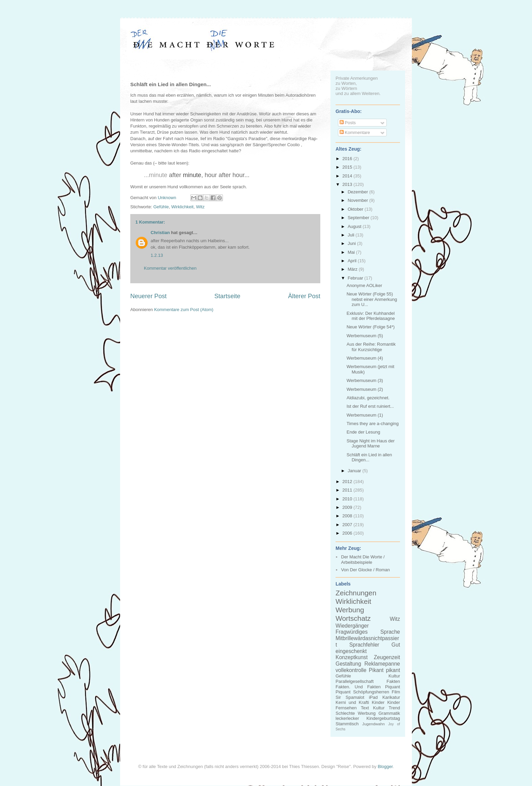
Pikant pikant (384, 670)
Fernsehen (346, 708)
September (359, 218)
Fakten (393, 681)
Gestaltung (348, 664)
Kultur (394, 676)
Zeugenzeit (387, 657)
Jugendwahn (374, 724)
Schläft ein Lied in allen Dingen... (369, 457)
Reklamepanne (382, 664)
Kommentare (355, 132)
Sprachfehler (364, 645)
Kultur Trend (387, 708)
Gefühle (161, 207)
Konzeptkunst (352, 657)
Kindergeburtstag (383, 718)
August (355, 226)
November (359, 200)
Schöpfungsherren (371, 692)
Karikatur (391, 697)
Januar (355, 471)
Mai (352, 252)
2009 (348, 507)
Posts (348, 123)
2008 (348, 516)
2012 (348, 482)
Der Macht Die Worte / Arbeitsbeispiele (363, 560)
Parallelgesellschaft (355, 681)
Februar (356, 278)
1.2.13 (157, 255)
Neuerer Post (148, 296)
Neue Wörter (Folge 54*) (370, 327)
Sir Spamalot (350, 697)
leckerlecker (347, 718)
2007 (348, 525)
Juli (352, 235)
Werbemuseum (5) (365, 336)
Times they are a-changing (372, 424)
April (353, 261)
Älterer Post (304, 296)
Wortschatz (353, 618)
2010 (348, 499)
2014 (348, 176)
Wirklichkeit (183, 207)
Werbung (350, 610)
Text (365, 708)
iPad (373, 697)
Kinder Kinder (386, 702)
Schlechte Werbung (356, 713)
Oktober (356, 209)
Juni (352, 243)
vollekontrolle (351, 670)
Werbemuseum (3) (365, 380)
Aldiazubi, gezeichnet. (368, 398)
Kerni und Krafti (352, 702)
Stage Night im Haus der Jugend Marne (370, 444)
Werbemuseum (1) (365, 415)
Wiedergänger (352, 626)
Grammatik (389, 713)
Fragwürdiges (351, 632)
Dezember (359, 192)
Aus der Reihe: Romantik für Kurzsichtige (371, 347)
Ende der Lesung (363, 432)
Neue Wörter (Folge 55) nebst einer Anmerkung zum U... (372, 299)
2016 (348, 159)
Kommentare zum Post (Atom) (184, 310)
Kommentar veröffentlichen (170, 268)
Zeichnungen (356, 593)
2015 (348, 167)
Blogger (385, 766)
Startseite (227, 296)
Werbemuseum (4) (365, 358)
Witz (200, 207)
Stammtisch (347, 724)
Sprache (390, 632)
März (353, 269)
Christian (160, 233)
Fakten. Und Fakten (358, 687)
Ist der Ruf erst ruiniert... (370, 406)
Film (396, 692)
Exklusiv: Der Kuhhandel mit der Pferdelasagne (370, 316)
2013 (348, 184)
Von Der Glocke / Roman (365, 570)
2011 (348, 490)
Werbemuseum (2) (365, 389)
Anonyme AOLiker (364, 285)
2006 (348, 533)
